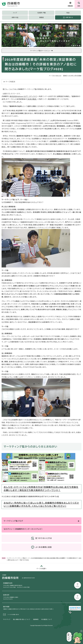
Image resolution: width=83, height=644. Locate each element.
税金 (68, 13)
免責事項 (36, 619)
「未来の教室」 (32, 99)
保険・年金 (15, 17)
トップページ (10, 558)
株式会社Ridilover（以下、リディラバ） (23, 96)
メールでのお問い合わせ (13, 615)
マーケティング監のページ (22, 558)
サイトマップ (7, 619)
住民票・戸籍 (41, 13)
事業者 (41, 17)
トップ (15, 13)
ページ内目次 (10, 82)
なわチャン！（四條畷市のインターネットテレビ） (23, 529)
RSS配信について (47, 619)
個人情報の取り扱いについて (22, 619)
